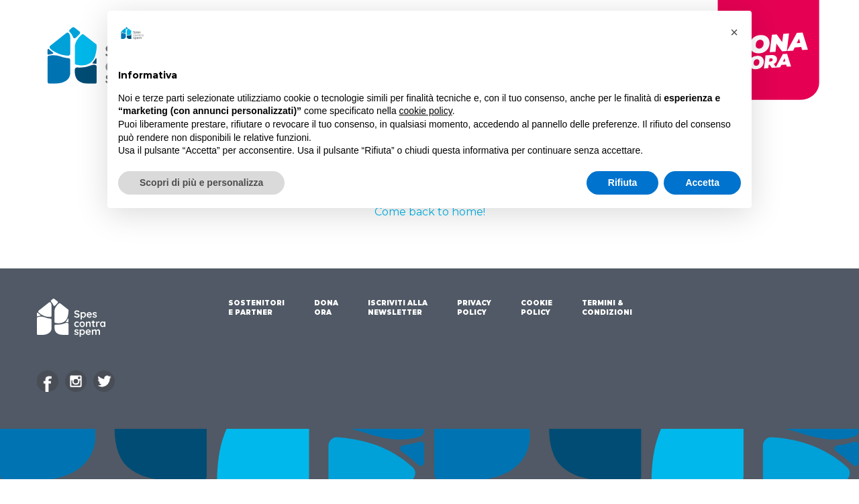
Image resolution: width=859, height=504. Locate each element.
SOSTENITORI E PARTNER (256, 308)
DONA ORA (326, 308)
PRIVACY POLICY (474, 308)
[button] (734, 32)
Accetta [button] (702, 183)
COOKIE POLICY (537, 308)
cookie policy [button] (426, 111)
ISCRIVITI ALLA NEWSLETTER (398, 308)
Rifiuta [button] (623, 183)
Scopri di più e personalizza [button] (201, 183)
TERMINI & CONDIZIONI (607, 308)
